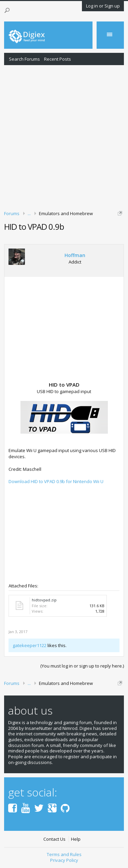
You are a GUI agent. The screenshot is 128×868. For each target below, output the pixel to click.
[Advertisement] (64, 137)
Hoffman (75, 255)
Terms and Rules (64, 854)
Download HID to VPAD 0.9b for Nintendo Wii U (56, 481)
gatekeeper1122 (30, 645)
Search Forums (24, 59)
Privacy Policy (64, 860)
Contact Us (54, 839)
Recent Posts (58, 59)
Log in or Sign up (103, 6)
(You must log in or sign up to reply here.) (82, 666)
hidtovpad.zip (44, 600)
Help (76, 839)
